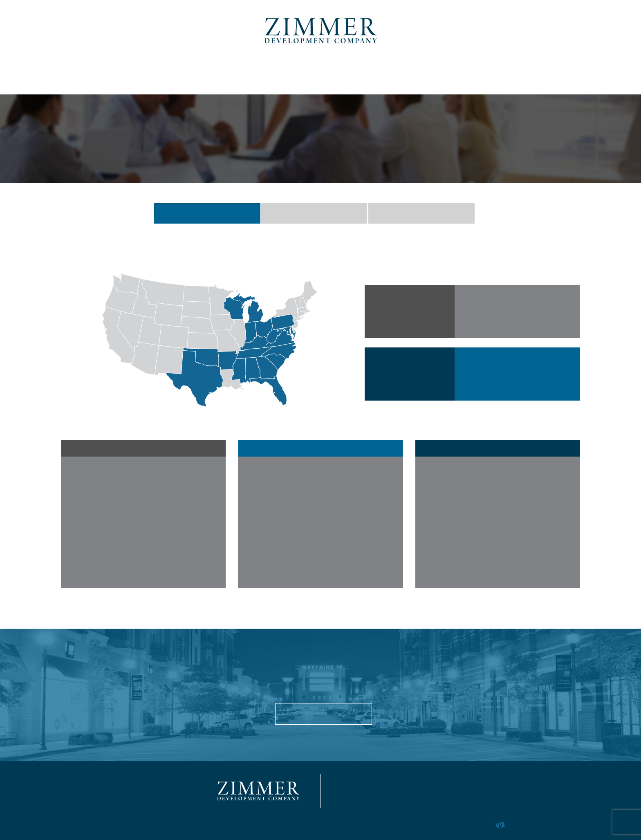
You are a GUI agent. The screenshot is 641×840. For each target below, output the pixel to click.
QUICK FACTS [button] (207, 213)
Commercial (151, 71)
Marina (342, 71)
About (91, 71)
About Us (324, 714)
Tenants (394, 71)
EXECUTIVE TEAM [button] (314, 213)
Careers (449, 71)
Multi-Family (223, 71)
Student (289, 71)
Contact (545, 71)
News (496, 71)
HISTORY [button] (421, 213)
